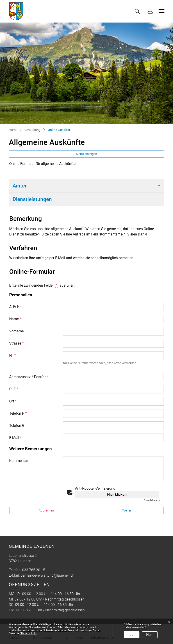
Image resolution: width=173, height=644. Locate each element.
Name (15, 319)
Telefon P (18, 413)
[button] (138, 11)
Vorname (16, 331)
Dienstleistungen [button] (32, 199)
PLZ (14, 389)
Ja (132, 635)
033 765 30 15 (34, 570)
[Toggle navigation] (161, 11)
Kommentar (19, 461)
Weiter (127, 510)
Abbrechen (46, 510)
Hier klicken (117, 494)
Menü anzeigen (86, 154)
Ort (13, 401)
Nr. (13, 355)
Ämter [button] (20, 186)
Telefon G (17, 426)
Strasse (16, 343)
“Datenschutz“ (29, 633)
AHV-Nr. (15, 307)
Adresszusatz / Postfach (29, 377)
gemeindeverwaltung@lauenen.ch (47, 575)
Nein (150, 635)
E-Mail (15, 438)
